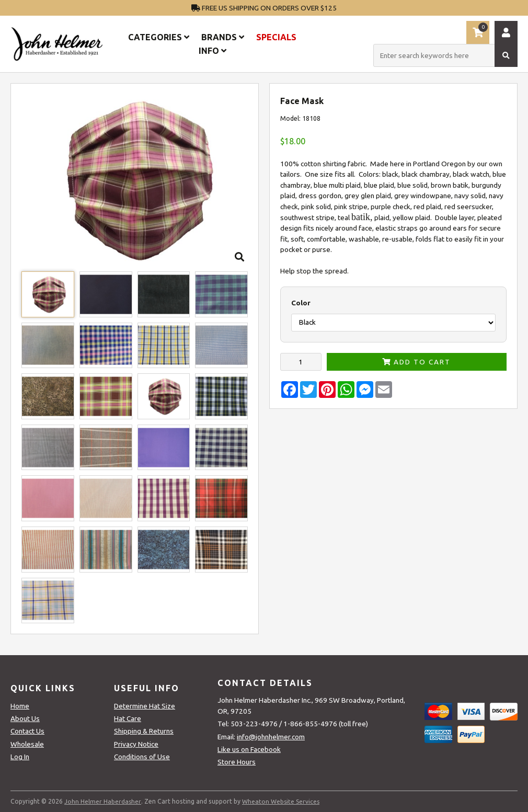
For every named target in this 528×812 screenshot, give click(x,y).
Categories (159, 37)
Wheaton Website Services (282, 801)
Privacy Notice (136, 744)
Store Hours (237, 762)
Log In (20, 757)
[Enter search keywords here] (445, 55)
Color (301, 303)
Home (20, 706)
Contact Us (27, 731)
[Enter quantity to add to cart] (301, 362)
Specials (276, 37)
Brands (223, 37)
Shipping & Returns (144, 731)
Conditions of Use (142, 757)
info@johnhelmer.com (271, 737)
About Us (25, 718)
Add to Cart (416, 362)
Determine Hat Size (145, 706)
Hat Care (128, 718)
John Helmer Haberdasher (103, 801)
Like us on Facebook (249, 749)
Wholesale (27, 744)
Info (213, 51)
